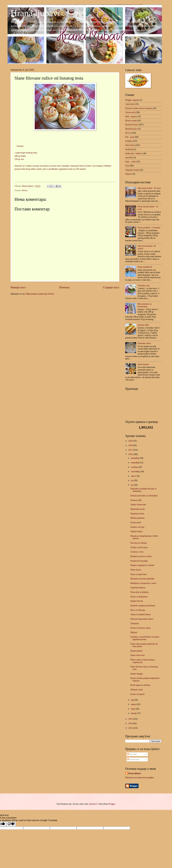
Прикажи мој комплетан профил (139, 778)
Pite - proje (130, 137)
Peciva (25, 190)
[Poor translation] (11, 824)
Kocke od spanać (137, 694)
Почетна (64, 287)
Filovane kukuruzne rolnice (142, 619)
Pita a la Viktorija (138, 610)
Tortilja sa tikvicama (139, 547)
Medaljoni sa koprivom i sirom (143, 583)
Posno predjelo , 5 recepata (149, 228)
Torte (127, 166)
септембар (136, 472)
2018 (131, 445)
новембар (135, 463)
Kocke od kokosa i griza (140, 628)
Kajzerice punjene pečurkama (143, 606)
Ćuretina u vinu (137, 552)
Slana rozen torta (137, 655)
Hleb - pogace (131, 116)
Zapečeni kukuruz (138, 588)
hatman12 (93, 804)
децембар (135, 458)
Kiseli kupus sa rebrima (140, 685)
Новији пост (18, 287)
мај (133, 700)
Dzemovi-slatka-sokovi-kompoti (139, 108)
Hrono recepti (131, 121)
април (134, 704)
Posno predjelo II (145, 267)
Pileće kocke (136, 570)
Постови (132, 754)
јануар (134, 713)
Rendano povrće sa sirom (141, 556)
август (134, 476)
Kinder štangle (136, 674)
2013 (131, 728)
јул (132, 480)
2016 (131, 454)
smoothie (129, 158)
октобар (135, 467)
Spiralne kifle (143, 325)
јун (133, 485)
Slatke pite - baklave (134, 153)
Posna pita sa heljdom (139, 592)
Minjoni (134, 632)
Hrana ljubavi (35, 13)
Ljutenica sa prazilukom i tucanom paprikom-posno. (145, 638)
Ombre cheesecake (138, 505)
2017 (131, 450)
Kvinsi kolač (136, 523)
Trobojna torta (144, 286)
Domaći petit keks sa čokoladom (144, 496)
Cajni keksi (130, 104)
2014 (131, 723)
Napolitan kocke (137, 514)
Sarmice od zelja (137, 527)
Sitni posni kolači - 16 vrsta (149, 188)
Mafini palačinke (137, 518)
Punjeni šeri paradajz (139, 561)
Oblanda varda (136, 690)
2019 (131, 441)
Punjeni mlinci (136, 531)
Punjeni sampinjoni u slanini (142, 565)
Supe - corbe (131, 162)
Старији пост (111, 287)
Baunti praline (136, 651)
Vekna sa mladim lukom (140, 614)
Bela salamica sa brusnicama (145, 305)
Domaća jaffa (136, 500)
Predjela (129, 141)
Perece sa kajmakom (139, 597)
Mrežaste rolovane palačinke (142, 579)
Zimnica (129, 174)
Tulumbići (135, 624)
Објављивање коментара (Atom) (40, 294)
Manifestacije (131, 129)
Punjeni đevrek (137, 601)
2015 (131, 719)
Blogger (112, 804)
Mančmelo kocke (138, 509)
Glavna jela (130, 112)
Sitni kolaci (130, 145)
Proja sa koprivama (138, 574)
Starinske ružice (144, 343)
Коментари (133, 759)
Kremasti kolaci (132, 125)
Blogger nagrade (132, 100)
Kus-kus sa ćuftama (139, 543)
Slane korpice (143, 364)
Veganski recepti (132, 170)
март (133, 709)
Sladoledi (129, 149)
